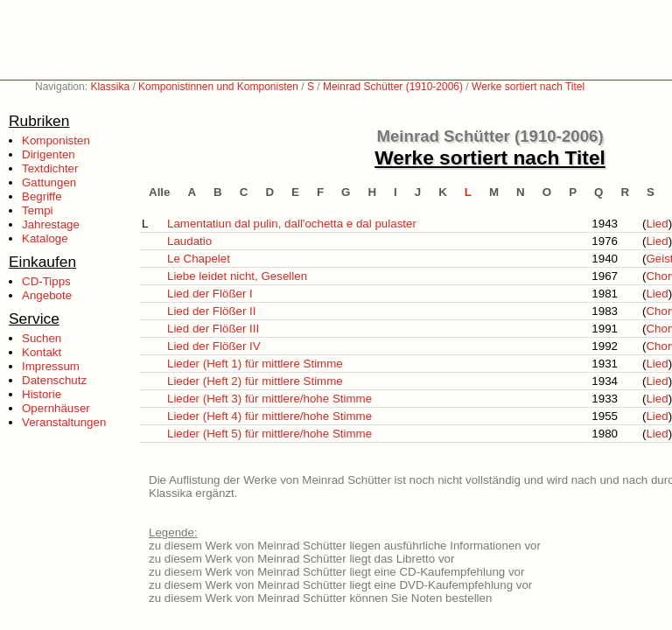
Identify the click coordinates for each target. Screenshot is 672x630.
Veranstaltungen (64, 422)
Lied (657, 224)
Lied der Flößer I (210, 294)
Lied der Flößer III (213, 329)
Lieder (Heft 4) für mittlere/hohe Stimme (269, 416)
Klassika (110, 87)
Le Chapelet (199, 259)
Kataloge (45, 238)
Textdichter (50, 168)
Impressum (51, 366)
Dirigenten (49, 154)
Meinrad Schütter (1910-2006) (393, 87)
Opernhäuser (56, 408)
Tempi (38, 210)
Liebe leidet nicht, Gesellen (237, 276)
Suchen (42, 338)
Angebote (47, 295)
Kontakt (42, 352)
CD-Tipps (46, 281)
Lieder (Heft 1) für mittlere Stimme (255, 364)
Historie (42, 394)
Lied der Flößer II (211, 311)
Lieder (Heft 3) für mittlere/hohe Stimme (269, 399)
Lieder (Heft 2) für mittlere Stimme (255, 381)
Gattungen (49, 182)
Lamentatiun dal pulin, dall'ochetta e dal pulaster (292, 224)
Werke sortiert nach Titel (528, 87)
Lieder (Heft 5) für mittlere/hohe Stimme (269, 434)
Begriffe (42, 196)
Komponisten (56, 140)
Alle (159, 192)
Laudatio (189, 241)
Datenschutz (54, 380)
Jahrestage (51, 224)
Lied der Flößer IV (214, 346)
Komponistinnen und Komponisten (218, 87)
